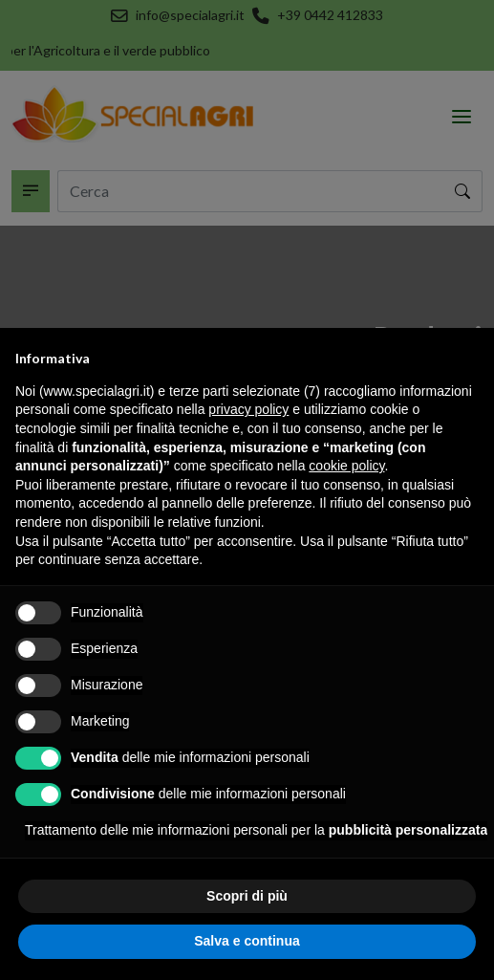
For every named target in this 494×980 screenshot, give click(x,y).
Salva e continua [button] (247, 941)
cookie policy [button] (346, 466)
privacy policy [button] (248, 409)
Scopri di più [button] (247, 896)
